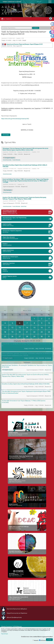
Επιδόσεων (43, 640)
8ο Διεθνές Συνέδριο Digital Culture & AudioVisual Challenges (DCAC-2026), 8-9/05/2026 (25, 166)
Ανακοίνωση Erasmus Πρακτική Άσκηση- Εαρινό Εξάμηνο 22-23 (22, 44)
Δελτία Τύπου (24, 206)
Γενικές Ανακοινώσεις (7, 160)
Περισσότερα (5, 634)
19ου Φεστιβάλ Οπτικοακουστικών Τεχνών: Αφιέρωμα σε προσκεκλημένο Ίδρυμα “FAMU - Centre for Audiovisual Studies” (26, 392)
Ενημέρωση (9, 19)
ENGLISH (39, 2)
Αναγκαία (36, 640)
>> (49, 311)
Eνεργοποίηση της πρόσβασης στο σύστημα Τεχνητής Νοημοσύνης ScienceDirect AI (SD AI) (26, 345)
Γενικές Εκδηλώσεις (16, 160)
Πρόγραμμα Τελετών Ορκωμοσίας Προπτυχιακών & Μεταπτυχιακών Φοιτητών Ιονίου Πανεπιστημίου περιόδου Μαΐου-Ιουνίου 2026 (25, 149)
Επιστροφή (6, 135)
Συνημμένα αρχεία (10, 158)
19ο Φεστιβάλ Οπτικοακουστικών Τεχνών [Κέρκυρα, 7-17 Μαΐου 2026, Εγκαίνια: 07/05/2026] (24, 402)
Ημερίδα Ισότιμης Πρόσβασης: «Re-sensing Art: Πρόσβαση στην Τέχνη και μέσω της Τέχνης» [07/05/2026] (27, 366)
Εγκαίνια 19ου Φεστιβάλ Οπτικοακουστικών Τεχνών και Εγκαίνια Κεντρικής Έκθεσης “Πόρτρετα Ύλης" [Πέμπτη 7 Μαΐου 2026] (24, 198)
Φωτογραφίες (8, 190)
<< (5, 311)
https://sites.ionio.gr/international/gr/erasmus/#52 (15, 119)
